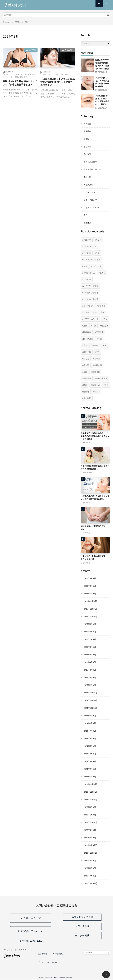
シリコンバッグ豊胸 (11, 77)
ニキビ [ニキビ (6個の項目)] (103, 273)
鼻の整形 (88, 124)
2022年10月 (89, 822)
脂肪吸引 (88, 139)
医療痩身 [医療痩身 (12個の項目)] (87, 332)
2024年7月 (89, 731)
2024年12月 (89, 693)
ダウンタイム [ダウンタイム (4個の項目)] (89, 273)
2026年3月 (89, 578)
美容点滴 (46, 74)
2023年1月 (89, 815)
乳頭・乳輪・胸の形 (93, 169)
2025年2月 (89, 677)
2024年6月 (89, 738)
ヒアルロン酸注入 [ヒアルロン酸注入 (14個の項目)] (91, 299)
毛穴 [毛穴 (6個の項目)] (85, 345)
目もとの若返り (91, 162)
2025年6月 (89, 647)
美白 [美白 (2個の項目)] (85, 372)
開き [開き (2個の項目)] (107, 385)
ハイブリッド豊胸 (12, 74)
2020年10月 (89, 853)
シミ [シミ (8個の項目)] (98, 253)
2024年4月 (89, 754)
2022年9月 (89, 830)
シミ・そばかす (91, 200)
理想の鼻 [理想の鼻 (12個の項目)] (87, 352)
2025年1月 (89, 685)
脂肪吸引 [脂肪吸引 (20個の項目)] (87, 378)
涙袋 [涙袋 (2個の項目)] (105, 345)
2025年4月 (89, 662)
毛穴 (86, 215)
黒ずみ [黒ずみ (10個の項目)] (97, 392)
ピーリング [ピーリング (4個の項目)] (88, 306)
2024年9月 (89, 716)
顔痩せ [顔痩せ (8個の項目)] (86, 392)
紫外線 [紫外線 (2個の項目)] (97, 359)
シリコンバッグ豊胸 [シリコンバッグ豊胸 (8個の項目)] (92, 260)
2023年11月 (89, 792)
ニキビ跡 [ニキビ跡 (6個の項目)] (87, 279)
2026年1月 (89, 594)
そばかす (60, 74)
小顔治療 (88, 147)
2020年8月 (89, 868)
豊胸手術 (31, 51)
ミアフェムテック (28, 74)
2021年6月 (89, 845)
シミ (53, 74)
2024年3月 (89, 761)
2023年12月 (89, 784)
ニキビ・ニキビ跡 (92, 208)
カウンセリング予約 (82, 917)
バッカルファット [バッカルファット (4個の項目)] (91, 293)
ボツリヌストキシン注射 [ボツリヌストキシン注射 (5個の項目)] (94, 312)
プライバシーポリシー (48, 963)
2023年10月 (89, 799)
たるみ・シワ (90, 192)
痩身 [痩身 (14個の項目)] (98, 352)
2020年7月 (89, 876)
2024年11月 (89, 700)
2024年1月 (89, 777)
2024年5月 (89, 746)
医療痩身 (88, 223)
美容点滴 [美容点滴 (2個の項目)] (98, 365)
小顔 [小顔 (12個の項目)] (100, 339)
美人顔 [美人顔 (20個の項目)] (86, 365)
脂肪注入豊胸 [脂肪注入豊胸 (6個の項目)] (102, 378)
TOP (106, 975)
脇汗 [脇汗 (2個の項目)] (85, 385)
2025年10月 (89, 616)
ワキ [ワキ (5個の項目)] (105, 319)
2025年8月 (89, 632)
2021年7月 (89, 838)
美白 (66, 74)
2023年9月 (89, 807)
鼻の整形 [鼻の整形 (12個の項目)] (87, 398)
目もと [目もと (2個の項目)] (86, 359)
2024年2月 (89, 769)
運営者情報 (43, 954)
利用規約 (60, 954)
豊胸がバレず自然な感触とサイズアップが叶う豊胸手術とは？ (19, 86)
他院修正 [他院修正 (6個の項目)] (105, 326)
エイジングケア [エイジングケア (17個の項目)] (90, 246)
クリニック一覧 (32, 918)
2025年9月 (89, 624)
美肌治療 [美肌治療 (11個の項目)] (96, 372)
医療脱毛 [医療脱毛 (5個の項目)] (100, 332)
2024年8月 (89, 723)
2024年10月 (89, 708)
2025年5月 (89, 655)
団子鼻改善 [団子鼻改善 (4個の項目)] (88, 339)
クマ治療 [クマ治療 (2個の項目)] (87, 253)
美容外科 (88, 177)
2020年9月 (89, 860)
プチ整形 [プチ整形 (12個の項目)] (102, 306)
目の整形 (88, 154)
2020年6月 (89, 883)
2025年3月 (89, 670)
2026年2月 (89, 586)
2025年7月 (89, 639)
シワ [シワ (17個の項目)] (85, 266)
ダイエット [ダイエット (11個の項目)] (97, 266)
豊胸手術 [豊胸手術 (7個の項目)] (96, 385)
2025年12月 (89, 601)
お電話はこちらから (32, 931)
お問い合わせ (82, 926)
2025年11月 (89, 609)
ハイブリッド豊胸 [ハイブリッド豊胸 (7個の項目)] (91, 286)
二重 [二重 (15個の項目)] (94, 326)
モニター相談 (82, 935)
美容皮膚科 (68, 51)
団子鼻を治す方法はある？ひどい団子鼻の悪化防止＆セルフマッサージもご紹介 (95, 436)
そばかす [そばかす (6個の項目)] (87, 240)
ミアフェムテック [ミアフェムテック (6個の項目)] (91, 319)
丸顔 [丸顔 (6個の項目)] (85, 326)
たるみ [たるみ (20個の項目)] (99, 240)
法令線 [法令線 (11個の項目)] (95, 345)
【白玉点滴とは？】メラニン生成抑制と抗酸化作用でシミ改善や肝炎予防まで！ (57, 83)
